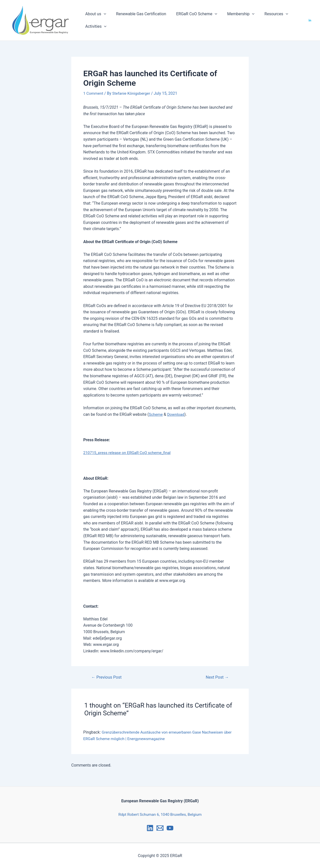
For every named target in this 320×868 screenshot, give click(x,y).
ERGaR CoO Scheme (192, 14)
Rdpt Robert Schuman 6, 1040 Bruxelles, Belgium (160, 814)
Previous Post (107, 677)
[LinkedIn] (310, 20)
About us (95, 14)
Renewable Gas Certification (138, 14)
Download (177, 414)
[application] (103, 14)
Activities (95, 26)
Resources (267, 14)
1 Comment (94, 93)
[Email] (160, 828)
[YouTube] (170, 828)
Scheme (156, 414)
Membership (234, 14)
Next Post (217, 677)
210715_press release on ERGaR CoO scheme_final (129, 453)
